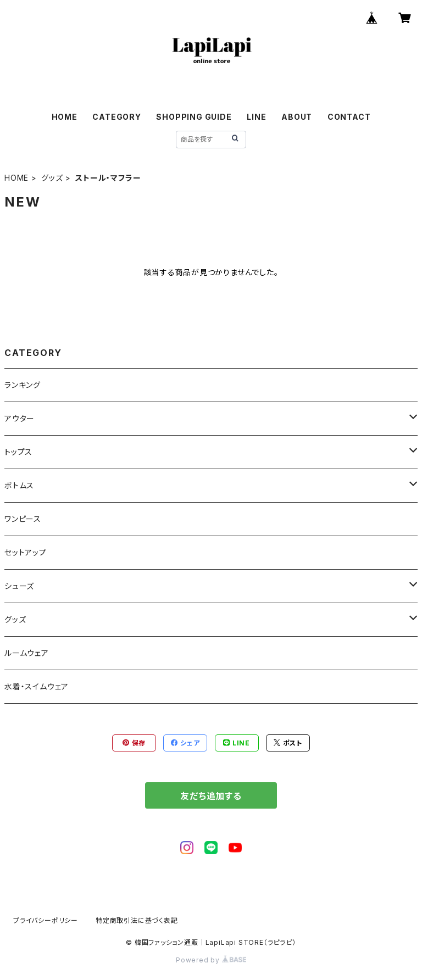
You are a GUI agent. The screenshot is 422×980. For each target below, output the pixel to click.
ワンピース (23, 519)
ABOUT (297, 117)
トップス (18, 452)
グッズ (52, 178)
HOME (65, 117)
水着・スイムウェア (37, 686)
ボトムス (19, 485)
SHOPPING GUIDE (194, 117)
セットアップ (26, 552)
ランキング (23, 385)
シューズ (19, 586)
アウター (20, 418)
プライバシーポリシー (46, 920)
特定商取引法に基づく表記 (137, 920)
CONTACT (349, 117)
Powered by (211, 960)
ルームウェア (27, 653)
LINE (256, 117)
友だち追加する (211, 796)
